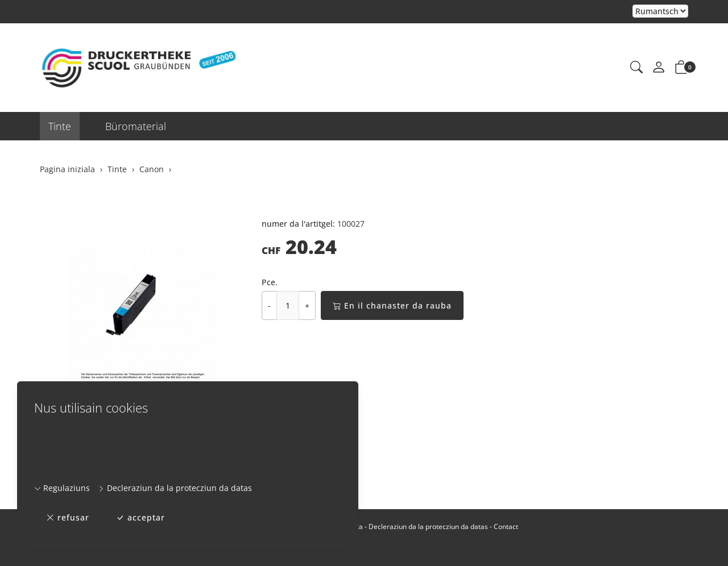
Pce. (270, 282)
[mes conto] (659, 68)
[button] (636, 68)
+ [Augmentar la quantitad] (307, 305)
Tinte (60, 126)
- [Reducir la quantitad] (269, 305)
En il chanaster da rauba (392, 305)
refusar (68, 517)
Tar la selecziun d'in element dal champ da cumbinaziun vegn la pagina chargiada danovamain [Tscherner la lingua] (660, 12)
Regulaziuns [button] (62, 488)
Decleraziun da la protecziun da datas (175, 488)
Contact (506, 527)
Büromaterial (136, 126)
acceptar (140, 517)
